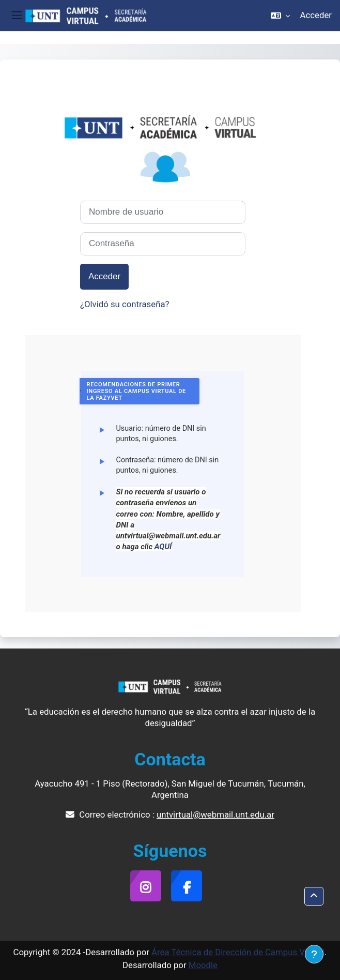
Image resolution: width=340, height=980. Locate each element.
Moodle (203, 965)
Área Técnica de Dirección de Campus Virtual (238, 952)
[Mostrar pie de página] (314, 954)
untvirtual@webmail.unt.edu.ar (215, 815)
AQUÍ (163, 547)
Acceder (316, 15)
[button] (280, 16)
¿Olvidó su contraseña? (125, 304)
